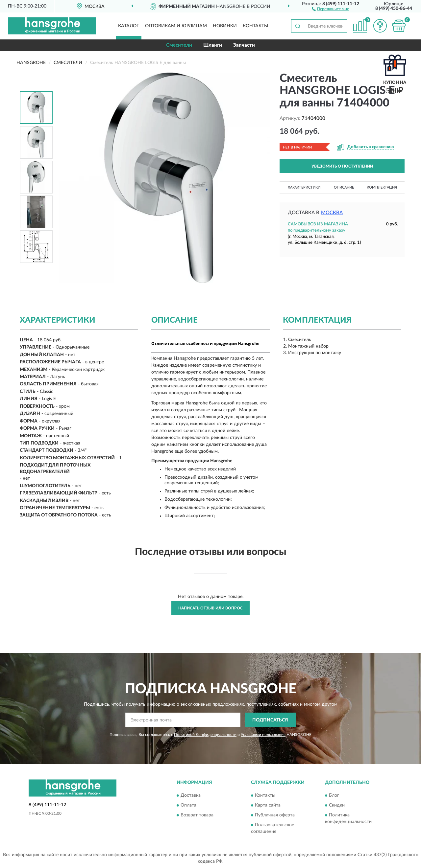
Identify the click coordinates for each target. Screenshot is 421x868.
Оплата (188, 805)
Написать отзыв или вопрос (210, 608)
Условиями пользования (263, 735)
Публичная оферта (275, 815)
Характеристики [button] (304, 187)
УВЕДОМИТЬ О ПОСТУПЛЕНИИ (342, 166)
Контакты (256, 26)
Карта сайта (268, 805)
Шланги (213, 45)
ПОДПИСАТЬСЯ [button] (270, 720)
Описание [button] (344, 187)
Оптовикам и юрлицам (176, 26)
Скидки (337, 805)
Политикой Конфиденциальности (205, 735)
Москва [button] (332, 213)
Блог (334, 795)
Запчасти (244, 45)
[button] (330, 9)
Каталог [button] (129, 26)
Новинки (225, 26)
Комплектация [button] (382, 187)
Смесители (179, 45)
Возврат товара (197, 815)
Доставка (191, 795)
